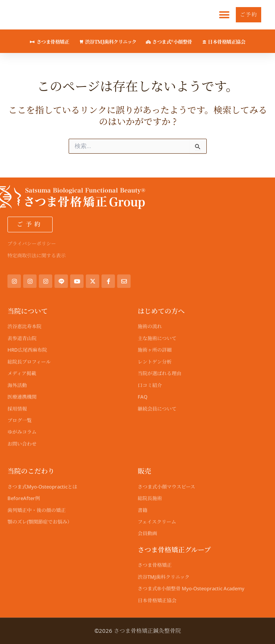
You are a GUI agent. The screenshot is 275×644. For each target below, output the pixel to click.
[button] (224, 15)
